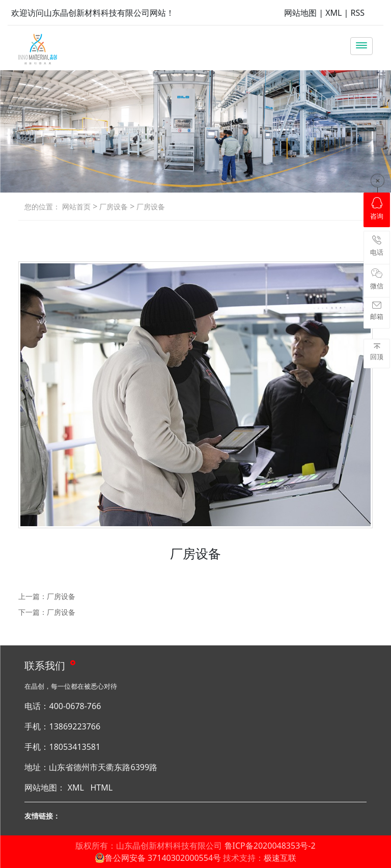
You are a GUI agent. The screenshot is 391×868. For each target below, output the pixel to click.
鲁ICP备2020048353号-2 (270, 846)
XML (333, 13)
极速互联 (280, 858)
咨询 (377, 209)
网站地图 (300, 13)
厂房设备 (113, 207)
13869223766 (75, 726)
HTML (101, 788)
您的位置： (42, 207)
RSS (358, 13)
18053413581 (75, 747)
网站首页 (76, 207)
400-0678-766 (75, 706)
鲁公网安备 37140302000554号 (158, 858)
